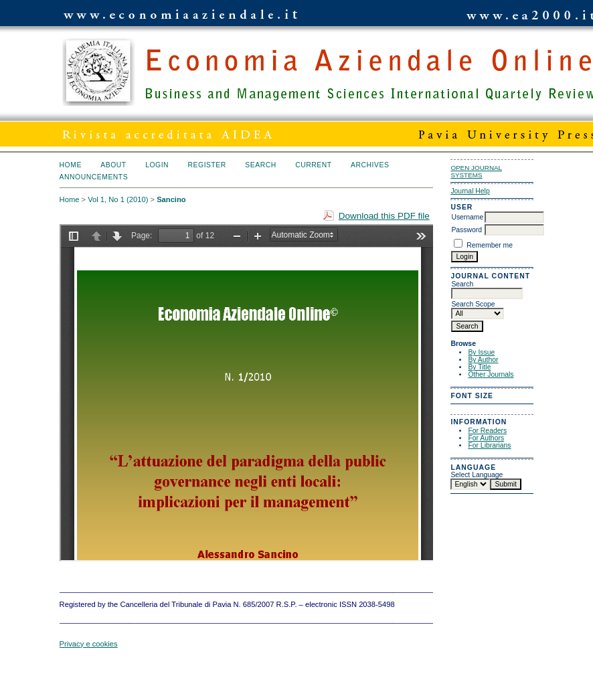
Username (467, 217)
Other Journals (491, 374)
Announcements (94, 177)
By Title (479, 367)
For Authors (486, 438)
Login (157, 165)
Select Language (477, 475)
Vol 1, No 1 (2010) (118, 199)
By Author (483, 360)
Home (71, 165)
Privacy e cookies (89, 644)
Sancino (171, 199)
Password (467, 230)
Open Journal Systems (476, 171)
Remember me (490, 245)
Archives (370, 165)
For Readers (487, 431)
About (113, 165)
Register (207, 165)
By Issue (481, 352)
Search (260, 165)
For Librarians (489, 445)
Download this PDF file (384, 216)
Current (313, 165)
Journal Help (470, 191)
